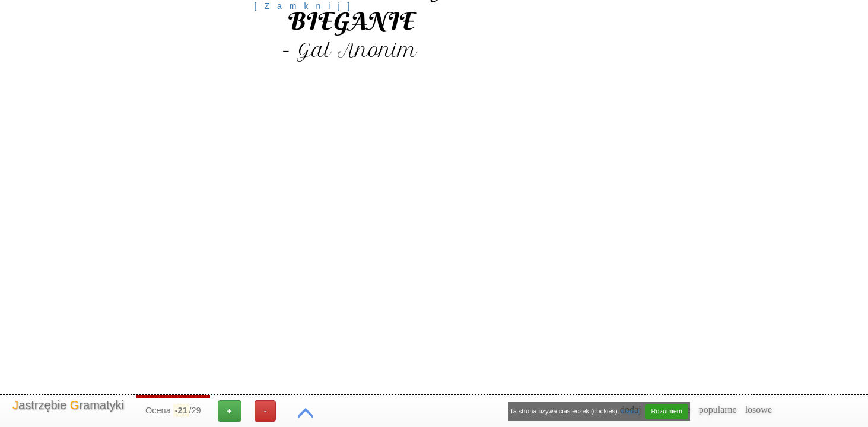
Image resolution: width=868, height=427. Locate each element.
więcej (630, 411)
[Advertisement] (306, 39)
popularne (718, 410)
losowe (759, 410)
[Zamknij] (306, 6)
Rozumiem (667, 411)
